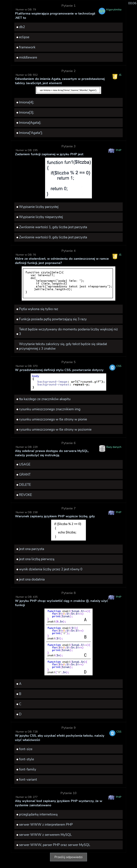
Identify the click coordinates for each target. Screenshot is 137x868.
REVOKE (25, 495)
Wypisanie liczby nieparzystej (41, 217)
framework (27, 47)
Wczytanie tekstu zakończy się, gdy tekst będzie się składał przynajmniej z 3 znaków (63, 346)
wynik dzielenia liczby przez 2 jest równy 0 (51, 569)
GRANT (25, 475)
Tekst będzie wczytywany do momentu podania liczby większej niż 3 (68, 332)
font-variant (28, 780)
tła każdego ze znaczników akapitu (45, 399)
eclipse (24, 37)
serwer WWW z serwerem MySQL (45, 835)
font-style (26, 759)
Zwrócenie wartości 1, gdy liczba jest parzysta (53, 227)
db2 (22, 27)
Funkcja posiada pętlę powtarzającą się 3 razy (53, 319)
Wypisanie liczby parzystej (39, 207)
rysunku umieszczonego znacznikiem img (50, 409)
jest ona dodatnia (32, 579)
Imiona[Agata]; (30, 123)
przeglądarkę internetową (38, 814)
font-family (28, 769)
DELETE (25, 485)
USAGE (25, 464)
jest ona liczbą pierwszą (37, 559)
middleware (28, 57)
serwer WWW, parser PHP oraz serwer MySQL (55, 845)
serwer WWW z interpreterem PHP (46, 825)
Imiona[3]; (26, 112)
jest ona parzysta (32, 549)
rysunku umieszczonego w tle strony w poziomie (55, 430)
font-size (26, 749)
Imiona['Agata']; (31, 133)
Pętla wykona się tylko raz (39, 309)
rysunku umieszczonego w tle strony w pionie (53, 419)
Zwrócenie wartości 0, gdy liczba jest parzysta (53, 237)
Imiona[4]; (26, 102)
